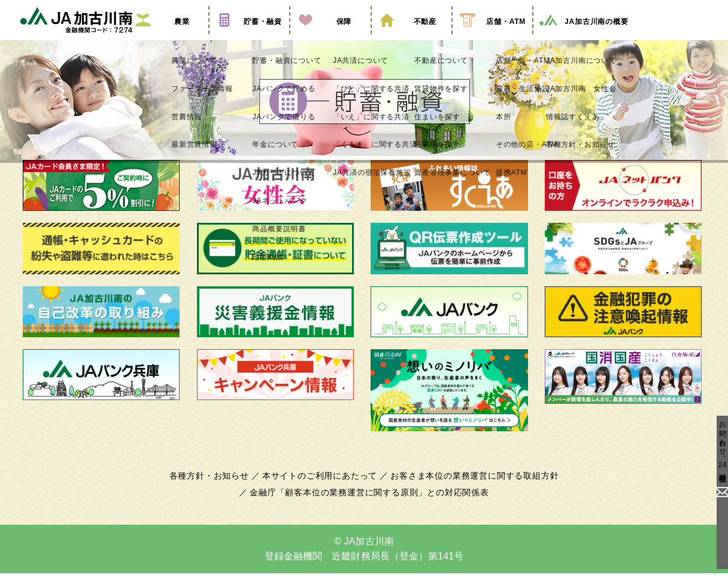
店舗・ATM (493, 38)
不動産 (411, 38)
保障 (330, 38)
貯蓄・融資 (249, 38)
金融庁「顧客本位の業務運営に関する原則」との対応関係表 (369, 507)
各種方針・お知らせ (216, 491)
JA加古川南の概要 (583, 38)
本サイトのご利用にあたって (322, 491)
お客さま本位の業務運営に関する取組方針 (470, 491)
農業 (168, 38)
